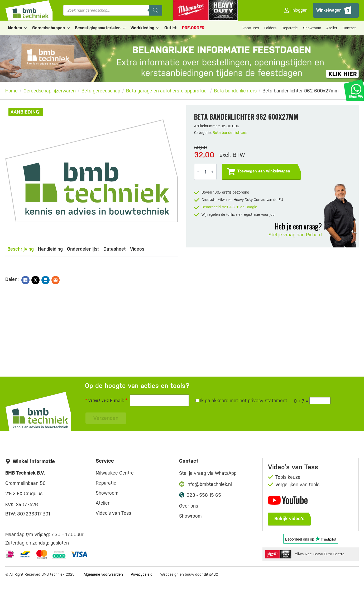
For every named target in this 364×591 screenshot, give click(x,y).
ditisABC (211, 574)
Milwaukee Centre (115, 473)
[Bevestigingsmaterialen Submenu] (124, 28)
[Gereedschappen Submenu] (69, 28)
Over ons (189, 506)
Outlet (171, 28)
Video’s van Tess (113, 513)
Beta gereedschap (101, 91)
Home (11, 91)
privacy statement (268, 400)
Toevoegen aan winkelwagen (264, 171)
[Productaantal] (205, 172)
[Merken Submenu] (26, 28)
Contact (349, 28)
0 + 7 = (301, 401)
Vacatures (251, 28)
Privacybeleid (142, 574)
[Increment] (212, 172)
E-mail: (119, 400)
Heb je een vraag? (298, 226)
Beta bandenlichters (235, 91)
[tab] (21, 249)
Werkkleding (142, 28)
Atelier (332, 28)
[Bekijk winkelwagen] (336, 10)
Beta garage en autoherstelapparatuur (167, 91)
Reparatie (290, 28)
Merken (15, 28)
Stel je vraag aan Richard (295, 235)
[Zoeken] (156, 10)
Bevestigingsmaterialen (98, 28)
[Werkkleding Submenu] (158, 28)
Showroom (312, 28)
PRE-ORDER (193, 28)
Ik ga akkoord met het (241, 400)
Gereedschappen (49, 28)
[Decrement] (198, 172)
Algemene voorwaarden (103, 574)
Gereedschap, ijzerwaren (50, 91)
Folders (270, 28)
